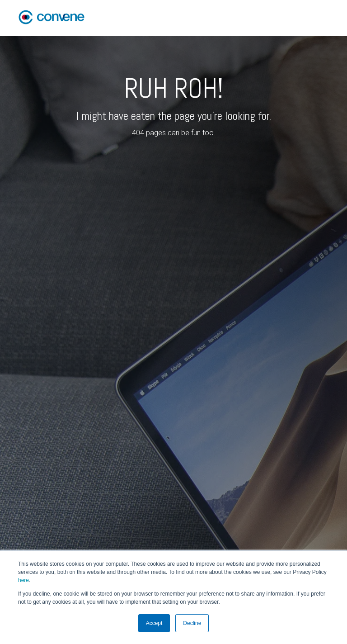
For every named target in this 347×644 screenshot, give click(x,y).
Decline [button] (192, 623)
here (23, 580)
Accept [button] (154, 623)
